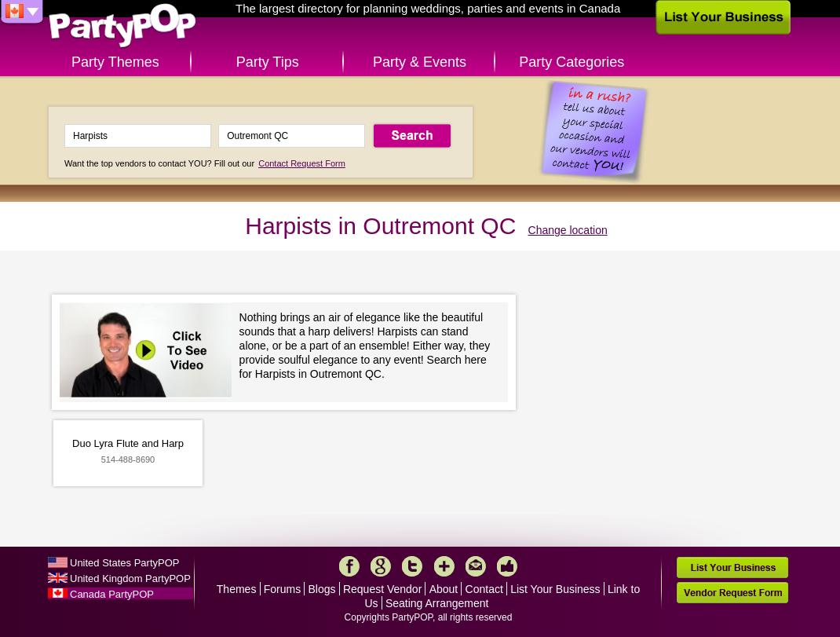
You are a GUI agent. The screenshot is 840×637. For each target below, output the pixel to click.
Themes (237, 589)
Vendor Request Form (732, 593)
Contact (484, 589)
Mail (476, 566)
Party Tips (268, 62)
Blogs (322, 589)
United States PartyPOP (124, 563)
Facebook (349, 566)
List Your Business (555, 589)
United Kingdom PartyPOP (130, 578)
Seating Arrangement (437, 603)
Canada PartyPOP (112, 594)
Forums (282, 589)
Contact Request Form (302, 163)
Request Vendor (382, 589)
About (444, 589)
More (444, 566)
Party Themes (115, 62)
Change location (568, 230)
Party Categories (572, 62)
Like (507, 566)
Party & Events (420, 62)
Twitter (412, 566)
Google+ (381, 566)
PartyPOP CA (122, 26)
